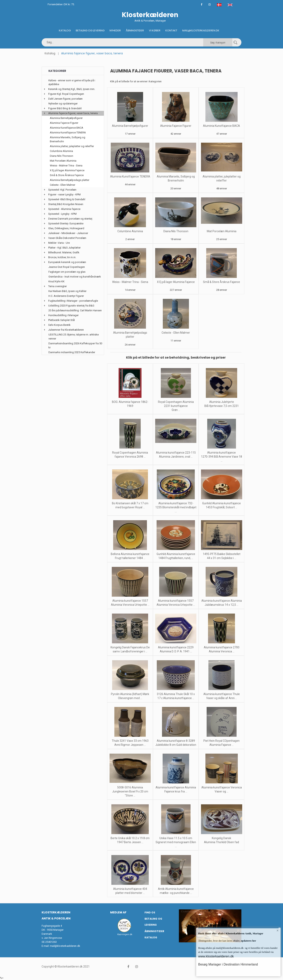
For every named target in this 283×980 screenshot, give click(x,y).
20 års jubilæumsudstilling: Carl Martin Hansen (75, 310)
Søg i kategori (218, 43)
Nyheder (115, 30)
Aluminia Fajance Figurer (176, 126)
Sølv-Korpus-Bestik (59, 325)
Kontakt (171, 30)
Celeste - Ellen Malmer (176, 333)
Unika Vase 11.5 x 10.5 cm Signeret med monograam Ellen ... (176, 842)
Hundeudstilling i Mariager (63, 315)
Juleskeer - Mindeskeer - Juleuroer (68, 233)
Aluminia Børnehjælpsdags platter (70, 180)
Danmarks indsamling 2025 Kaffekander (72, 352)
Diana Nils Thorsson (176, 231)
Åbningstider (135, 30)
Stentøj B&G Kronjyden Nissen (66, 204)
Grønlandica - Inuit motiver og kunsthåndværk (75, 277)
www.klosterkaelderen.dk (216, 956)
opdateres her (248, 941)
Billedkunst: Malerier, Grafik (64, 252)
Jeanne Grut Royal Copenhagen (67, 267)
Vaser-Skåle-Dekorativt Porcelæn (67, 238)
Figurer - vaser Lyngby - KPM (64, 194)
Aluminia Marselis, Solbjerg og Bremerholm (68, 139)
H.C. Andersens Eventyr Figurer (66, 296)
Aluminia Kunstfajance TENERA (130, 176)
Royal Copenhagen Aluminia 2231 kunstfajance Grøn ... (176, 406)
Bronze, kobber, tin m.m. (62, 257)
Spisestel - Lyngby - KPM (62, 214)
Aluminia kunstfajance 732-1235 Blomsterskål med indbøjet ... (176, 507)
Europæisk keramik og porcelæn (67, 262)
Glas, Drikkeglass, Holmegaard (66, 228)
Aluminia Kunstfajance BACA (221, 126)
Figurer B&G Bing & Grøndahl (65, 108)
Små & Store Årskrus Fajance (221, 282)
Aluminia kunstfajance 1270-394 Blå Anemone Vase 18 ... (221, 457)
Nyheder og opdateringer (63, 104)
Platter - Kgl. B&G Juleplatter (64, 248)
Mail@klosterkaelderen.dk (201, 30)
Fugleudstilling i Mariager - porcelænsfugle (73, 301)
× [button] (277, 931)
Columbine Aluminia (130, 231)
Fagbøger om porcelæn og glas (67, 272)
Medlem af (118, 912)
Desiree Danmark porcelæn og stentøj (70, 219)
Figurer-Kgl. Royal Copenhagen (66, 94)
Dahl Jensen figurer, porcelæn (65, 99)
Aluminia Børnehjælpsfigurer (130, 126)
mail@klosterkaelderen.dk (65, 946)
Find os (150, 912)
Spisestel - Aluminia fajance (64, 209)
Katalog (65, 30)
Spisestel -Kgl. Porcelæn (62, 190)
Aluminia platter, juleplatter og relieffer (72, 146)
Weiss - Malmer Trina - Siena (130, 282)
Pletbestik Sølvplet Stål (62, 320)
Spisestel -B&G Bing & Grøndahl (67, 199)
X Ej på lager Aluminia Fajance (176, 282)
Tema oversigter (57, 286)
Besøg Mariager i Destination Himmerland (228, 964)
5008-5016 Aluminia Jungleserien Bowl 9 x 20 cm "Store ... (130, 791)
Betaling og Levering (90, 30)
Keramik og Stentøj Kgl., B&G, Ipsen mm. (72, 89)
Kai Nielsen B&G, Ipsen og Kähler (67, 291)
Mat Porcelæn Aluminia (222, 231)
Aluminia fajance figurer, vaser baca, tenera (73, 113)
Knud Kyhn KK (56, 281)
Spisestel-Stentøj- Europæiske (66, 223)
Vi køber (155, 30)
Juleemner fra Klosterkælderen (66, 330)
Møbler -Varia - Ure (59, 243)
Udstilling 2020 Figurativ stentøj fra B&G (71, 306)
